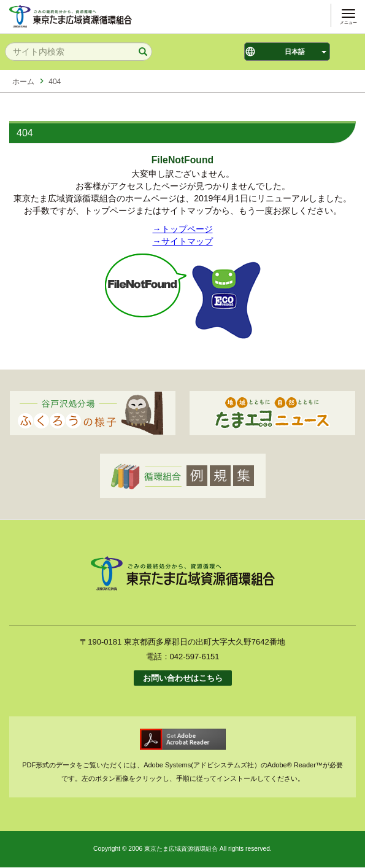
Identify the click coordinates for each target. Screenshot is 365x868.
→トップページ (183, 229)
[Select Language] (287, 52)
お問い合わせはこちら (183, 678)
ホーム (23, 82)
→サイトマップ (183, 241)
